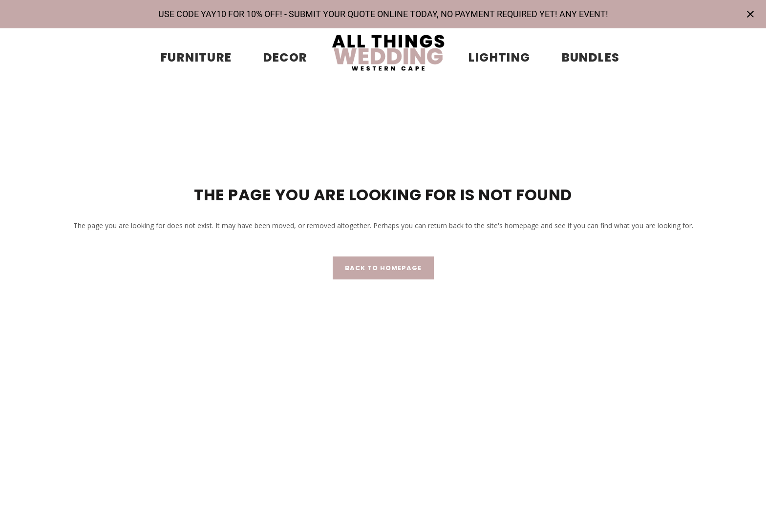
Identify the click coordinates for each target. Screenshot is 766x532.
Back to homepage (383, 268)
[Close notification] (750, 14)
